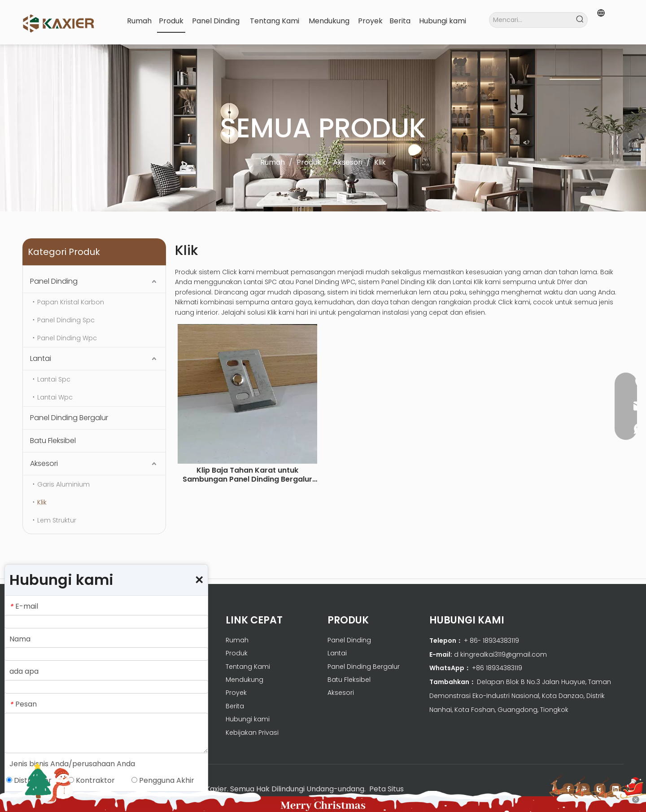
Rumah (237, 640)
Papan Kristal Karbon (71, 302)
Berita (235, 706)
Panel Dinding (54, 281)
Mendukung (244, 680)
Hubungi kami (248, 719)
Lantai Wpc (55, 397)
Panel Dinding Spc (66, 320)
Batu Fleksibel (53, 441)
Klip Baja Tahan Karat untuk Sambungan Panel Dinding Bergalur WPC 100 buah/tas (247, 475)
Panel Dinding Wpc (67, 338)
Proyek (236, 693)
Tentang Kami (248, 667)
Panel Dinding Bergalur (69, 418)
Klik (42, 502)
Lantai (41, 358)
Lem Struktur (57, 520)
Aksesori (44, 463)
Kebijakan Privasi (252, 733)
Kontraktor (92, 780)
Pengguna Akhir (163, 780)
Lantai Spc (54, 379)
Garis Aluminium (63, 484)
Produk (237, 653)
